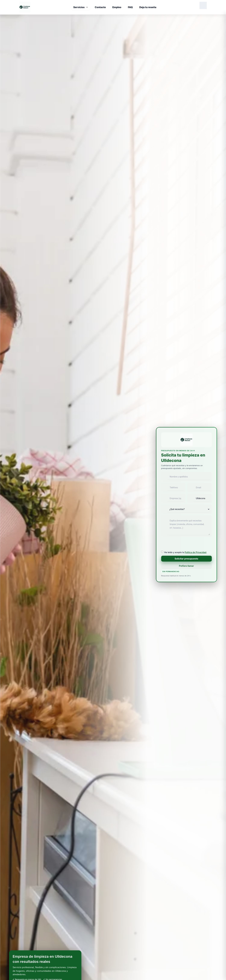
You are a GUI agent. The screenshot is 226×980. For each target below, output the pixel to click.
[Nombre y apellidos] (186, 477)
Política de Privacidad (195, 552)
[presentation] (184, 544)
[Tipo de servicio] (189, 509)
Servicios (81, 7)
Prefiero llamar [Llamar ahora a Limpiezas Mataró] (186, 566)
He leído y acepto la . (186, 552)
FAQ (130, 7)
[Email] (200, 488)
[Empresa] (173, 498)
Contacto (100, 7)
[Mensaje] (186, 526)
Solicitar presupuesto (186, 559)
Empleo (117, 7)
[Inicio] (25, 7)
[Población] (200, 498)
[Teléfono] (173, 488)
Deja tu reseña (148, 7)
